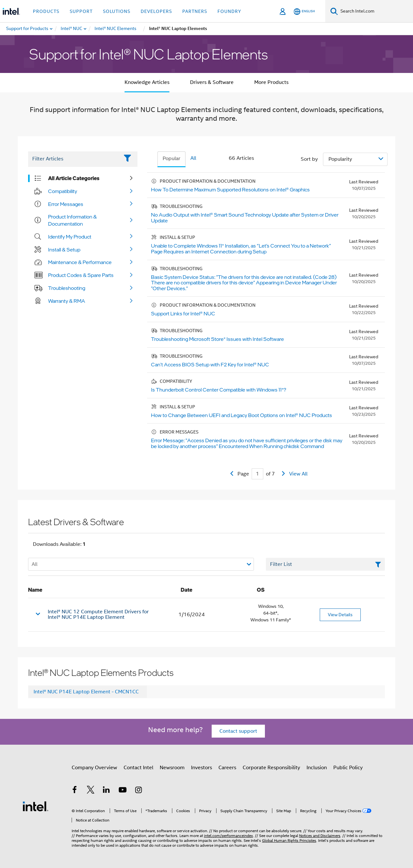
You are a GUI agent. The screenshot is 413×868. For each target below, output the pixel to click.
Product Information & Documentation (72, 220)
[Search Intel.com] (375, 11)
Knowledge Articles (147, 82)
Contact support (238, 731)
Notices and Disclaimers (320, 836)
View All (298, 474)
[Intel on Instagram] (138, 791)
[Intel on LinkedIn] (106, 791)
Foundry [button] (229, 11)
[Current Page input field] (257, 474)
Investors (201, 768)
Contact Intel (138, 768)
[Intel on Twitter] (91, 791)
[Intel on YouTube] (123, 791)
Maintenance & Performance (80, 262)
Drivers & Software (212, 82)
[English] (304, 11)
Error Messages (66, 204)
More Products (271, 82)
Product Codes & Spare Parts (81, 275)
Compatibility (63, 191)
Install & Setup (64, 250)
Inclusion (317, 768)
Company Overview (94, 768)
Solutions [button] (117, 11)
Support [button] (81, 11)
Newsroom (172, 768)
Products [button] (46, 11)
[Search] (334, 11)
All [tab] (193, 158)
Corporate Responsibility (271, 768)
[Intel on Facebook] (75, 791)
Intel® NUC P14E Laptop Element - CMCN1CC (86, 692)
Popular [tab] (171, 158)
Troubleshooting (67, 288)
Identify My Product (70, 237)
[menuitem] (72, 29)
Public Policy (348, 768)
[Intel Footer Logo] (35, 806)
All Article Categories (74, 178)
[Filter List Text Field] (74, 159)
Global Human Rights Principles (289, 840)
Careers (227, 768)
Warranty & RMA (67, 301)
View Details (340, 615)
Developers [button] (156, 11)
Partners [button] (195, 11)
